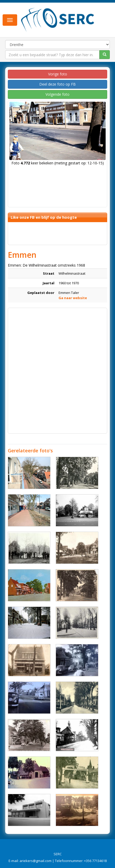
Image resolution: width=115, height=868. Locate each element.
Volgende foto (58, 94)
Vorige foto (58, 74)
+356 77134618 (95, 861)
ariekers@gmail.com (36, 861)
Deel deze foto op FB (58, 84)
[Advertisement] (58, 368)
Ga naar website (73, 298)
